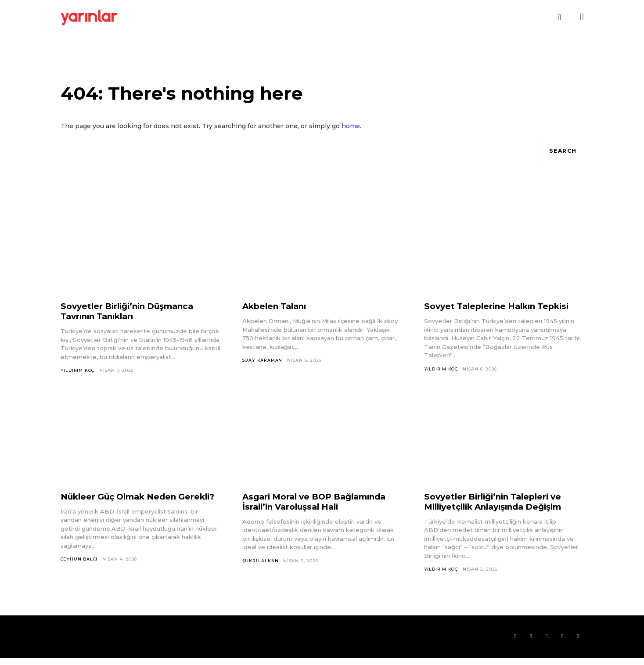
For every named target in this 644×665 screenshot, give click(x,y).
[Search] (561, 156)
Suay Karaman (263, 365)
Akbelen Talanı (277, 311)
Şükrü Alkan (261, 566)
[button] (560, 18)
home (351, 131)
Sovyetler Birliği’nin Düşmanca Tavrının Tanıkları (132, 316)
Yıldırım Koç (78, 376)
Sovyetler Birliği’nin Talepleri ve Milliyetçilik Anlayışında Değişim (499, 507)
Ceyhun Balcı (80, 575)
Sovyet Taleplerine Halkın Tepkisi (502, 311)
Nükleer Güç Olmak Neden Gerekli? (122, 507)
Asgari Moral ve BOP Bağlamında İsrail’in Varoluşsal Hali (320, 507)
